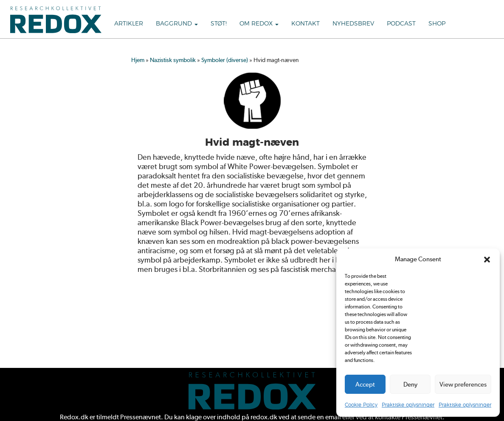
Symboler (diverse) (225, 60)
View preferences (463, 384)
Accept (365, 384)
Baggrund (177, 24)
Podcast (401, 24)
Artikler (129, 24)
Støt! (219, 24)
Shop (437, 24)
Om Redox (259, 24)
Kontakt (305, 24)
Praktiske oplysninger (408, 405)
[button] (487, 260)
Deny (410, 384)
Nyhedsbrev (353, 24)
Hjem (138, 60)
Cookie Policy (361, 405)
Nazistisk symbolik (173, 60)
